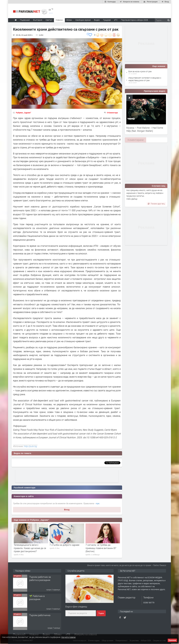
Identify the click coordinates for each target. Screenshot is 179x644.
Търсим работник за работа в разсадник (40, 578)
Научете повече (68, 637)
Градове (107, 20)
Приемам (172, 640)
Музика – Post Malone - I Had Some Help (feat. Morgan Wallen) (145, 129)
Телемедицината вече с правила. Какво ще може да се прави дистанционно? (30, 548)
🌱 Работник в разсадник (37, 598)
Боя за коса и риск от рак (140, 71)
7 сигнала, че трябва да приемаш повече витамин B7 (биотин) (101, 548)
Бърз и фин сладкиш (76, 606)
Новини (59, 20)
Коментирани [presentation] (136, 140)
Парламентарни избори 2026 (134, 20)
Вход (67, 510)
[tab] (136, 140)
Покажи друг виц (156, 204)
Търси (101, 613)
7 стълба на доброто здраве (64, 545)
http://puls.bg (30, 446)
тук (98, 503)
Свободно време (83, 20)
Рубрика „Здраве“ (24, 113)
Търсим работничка (40, 615)
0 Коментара (112, 113)
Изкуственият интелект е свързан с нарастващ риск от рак (145, 79)
